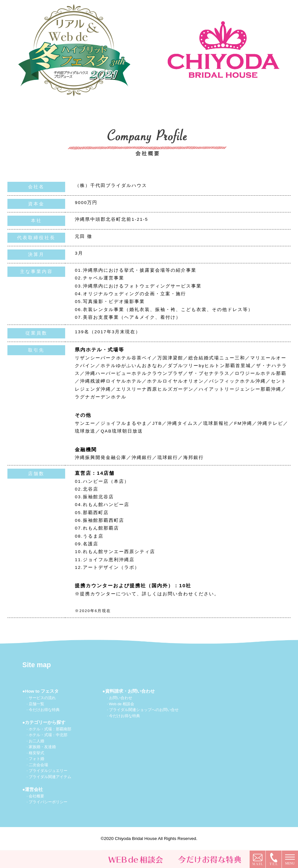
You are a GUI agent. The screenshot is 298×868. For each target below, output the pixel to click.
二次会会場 (38, 765)
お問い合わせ (121, 698)
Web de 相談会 (122, 704)
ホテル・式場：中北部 (48, 735)
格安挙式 (36, 753)
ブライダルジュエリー (48, 771)
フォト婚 (36, 759)
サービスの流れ (42, 698)
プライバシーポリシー (48, 802)
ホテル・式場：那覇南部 (50, 729)
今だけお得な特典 (44, 710)
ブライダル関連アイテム (50, 777)
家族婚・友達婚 (42, 747)
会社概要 (36, 796)
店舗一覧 (36, 704)
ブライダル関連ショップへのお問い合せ (144, 710)
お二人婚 (36, 741)
